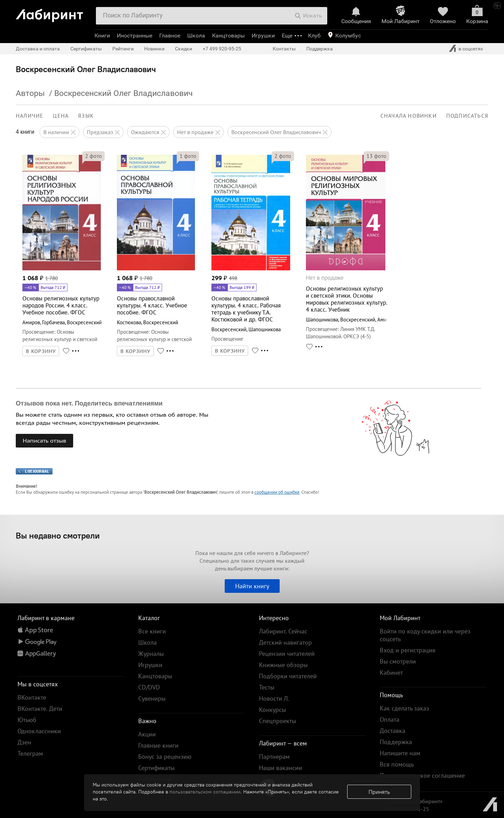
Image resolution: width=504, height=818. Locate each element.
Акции (147, 734)
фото (93, 156)
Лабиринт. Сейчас (283, 631)
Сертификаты (86, 49)
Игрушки (263, 36)
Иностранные (135, 36)
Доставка (393, 731)
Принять (379, 792)
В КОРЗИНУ (41, 351)
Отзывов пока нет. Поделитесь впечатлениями (89, 403)
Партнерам (274, 757)
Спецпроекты (278, 721)
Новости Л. (274, 698)
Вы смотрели (398, 661)
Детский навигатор (285, 642)
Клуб (314, 36)
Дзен (24, 742)
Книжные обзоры (283, 665)
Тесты (267, 687)
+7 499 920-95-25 (222, 49)
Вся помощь (397, 764)
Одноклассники (39, 731)
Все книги (152, 631)
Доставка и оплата (38, 49)
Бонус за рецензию (165, 757)
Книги (102, 36)
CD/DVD (149, 687)
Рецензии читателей (287, 654)
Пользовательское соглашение (422, 775)
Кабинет (391, 673)
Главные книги (158, 745)
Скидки (184, 49)
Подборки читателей (288, 676)
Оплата (390, 719)
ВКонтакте (32, 697)
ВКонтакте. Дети (40, 709)
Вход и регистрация (408, 650)
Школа (196, 36)
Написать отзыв (44, 441)
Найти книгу (252, 586)
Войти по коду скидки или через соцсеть (425, 635)
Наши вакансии (281, 768)
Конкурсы (272, 710)
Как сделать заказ (404, 708)
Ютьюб (27, 720)
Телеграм (30, 753)
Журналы (151, 654)
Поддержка (320, 49)
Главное (170, 36)
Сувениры (152, 698)
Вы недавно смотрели (58, 535)
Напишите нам (400, 753)
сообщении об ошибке (277, 492)
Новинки (154, 49)
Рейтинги (123, 49)
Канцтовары (228, 36)
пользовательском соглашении (205, 792)
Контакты (284, 49)
